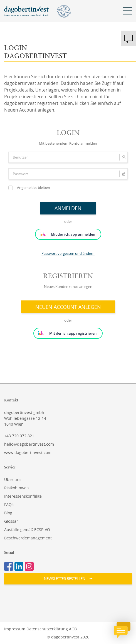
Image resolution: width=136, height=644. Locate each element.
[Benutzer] (68, 157)
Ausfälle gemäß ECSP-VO (27, 530)
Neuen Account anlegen (68, 307)
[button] (68, 579)
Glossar (11, 521)
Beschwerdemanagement (28, 538)
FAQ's (9, 504)
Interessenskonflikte (23, 496)
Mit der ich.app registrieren (73, 333)
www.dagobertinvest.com (28, 452)
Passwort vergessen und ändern (68, 253)
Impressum (15, 629)
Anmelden (68, 208)
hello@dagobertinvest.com (29, 444)
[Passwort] (68, 174)
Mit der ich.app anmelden (73, 234)
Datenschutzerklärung (47, 629)
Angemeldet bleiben (34, 187)
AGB (73, 629)
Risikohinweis (17, 488)
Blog (8, 513)
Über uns (13, 479)
